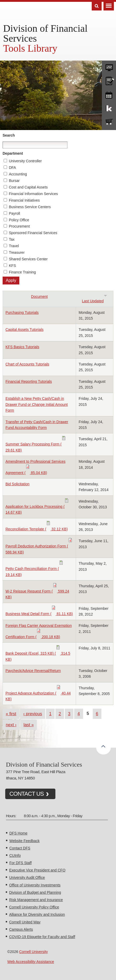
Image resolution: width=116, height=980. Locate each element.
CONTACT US (27, 794)
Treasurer (17, 252)
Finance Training (22, 272)
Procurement (19, 226)
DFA (12, 168)
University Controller (25, 161)
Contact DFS (20, 848)
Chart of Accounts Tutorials (27, 364)
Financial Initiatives (24, 200)
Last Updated (95, 301)
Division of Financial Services (45, 33)
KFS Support (109, 108)
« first (11, 714)
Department (13, 153)
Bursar (14, 181)
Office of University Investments (35, 885)
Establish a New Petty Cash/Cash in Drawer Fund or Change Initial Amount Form (37, 404)
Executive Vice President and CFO (37, 870)
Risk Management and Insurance (36, 900)
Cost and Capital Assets (28, 187)
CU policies (109, 80)
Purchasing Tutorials (22, 313)
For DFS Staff (21, 863)
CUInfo (15, 855)
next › (11, 725)
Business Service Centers (30, 207)
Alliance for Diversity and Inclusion (37, 914)
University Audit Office (27, 877)
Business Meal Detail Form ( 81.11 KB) (39, 614)
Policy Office (19, 220)
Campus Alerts (21, 929)
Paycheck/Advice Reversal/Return (33, 671)
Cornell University (33, 952)
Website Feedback (25, 841)
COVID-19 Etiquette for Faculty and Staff (42, 937)
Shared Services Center (28, 259)
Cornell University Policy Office (34, 907)
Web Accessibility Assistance (31, 962)
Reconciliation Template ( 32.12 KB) (37, 529)
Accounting (18, 174)
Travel (14, 246)
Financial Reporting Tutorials (29, 381)
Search (9, 135)
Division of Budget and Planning (35, 892)
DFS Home (18, 833)
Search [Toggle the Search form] (97, 6)
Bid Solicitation (18, 484)
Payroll (14, 213)
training (109, 94)
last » (29, 725)
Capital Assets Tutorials (25, 330)
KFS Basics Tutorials (22, 347)
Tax (12, 239)
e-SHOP (109, 122)
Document (39, 297)
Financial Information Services (33, 194)
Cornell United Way (25, 922)
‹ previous (33, 714)
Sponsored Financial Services (33, 233)
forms (109, 66)
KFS (12, 266)
